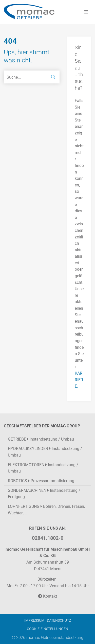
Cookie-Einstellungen (48, 629)
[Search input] (25, 77)
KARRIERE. (79, 380)
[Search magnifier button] (53, 77)
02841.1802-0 (48, 538)
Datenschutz (59, 621)
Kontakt (48, 596)
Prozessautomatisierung (41, 481)
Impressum (34, 621)
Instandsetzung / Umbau (41, 439)
